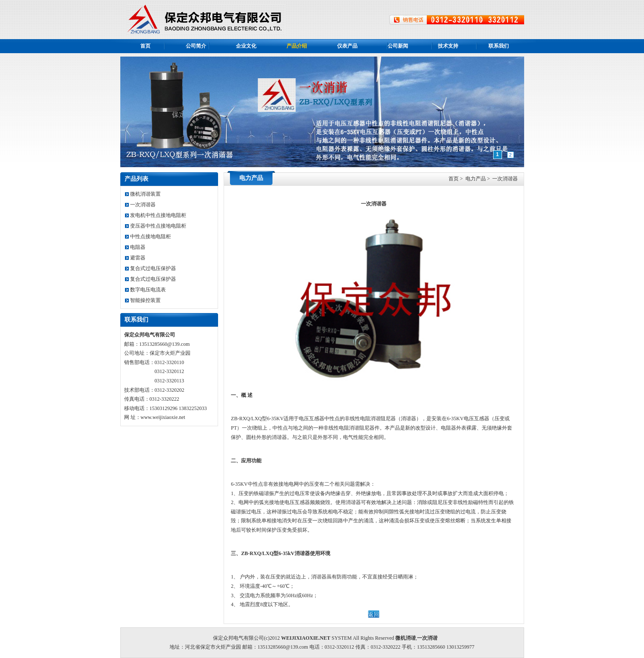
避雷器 (135, 258)
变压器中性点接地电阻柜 (156, 226)
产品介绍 (297, 46)
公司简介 (196, 46)
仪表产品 (347, 46)
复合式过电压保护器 (150, 268)
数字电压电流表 (145, 290)
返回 (374, 614)
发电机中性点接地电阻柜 (156, 215)
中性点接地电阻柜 (148, 236)
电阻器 (135, 247)
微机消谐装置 (143, 194)
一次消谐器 (140, 205)
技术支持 (448, 46)
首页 (145, 46)
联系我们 (499, 46)
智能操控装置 (143, 300)
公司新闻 (398, 46)
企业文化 (246, 46)
